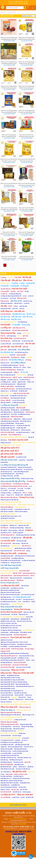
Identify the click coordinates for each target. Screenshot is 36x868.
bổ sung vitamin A (5, 604)
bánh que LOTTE (5, 363)
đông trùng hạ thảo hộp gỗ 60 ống (13, 481)
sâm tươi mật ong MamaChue (8, 384)
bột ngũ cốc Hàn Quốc (6, 729)
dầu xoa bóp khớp (5, 410)
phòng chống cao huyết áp (23, 523)
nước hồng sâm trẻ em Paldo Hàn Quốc (25, 556)
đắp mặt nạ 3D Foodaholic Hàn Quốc (10, 590)
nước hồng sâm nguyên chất (22, 745)
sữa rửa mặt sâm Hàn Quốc (8, 599)
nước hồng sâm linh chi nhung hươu (10, 421)
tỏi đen (24, 367)
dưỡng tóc (16, 372)
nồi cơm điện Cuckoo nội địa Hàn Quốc (11, 560)
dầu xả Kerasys (26, 546)
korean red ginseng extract (10, 583)
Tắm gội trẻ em (5, 283)
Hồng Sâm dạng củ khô (24, 710)
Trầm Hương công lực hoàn (26, 505)
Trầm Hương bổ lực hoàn (8, 505)
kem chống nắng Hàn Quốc (22, 597)
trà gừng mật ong (28, 578)
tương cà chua (31, 382)
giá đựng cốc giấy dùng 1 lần (8, 428)
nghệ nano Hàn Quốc (24, 525)
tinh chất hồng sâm (28, 630)
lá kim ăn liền (29, 617)
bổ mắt (33, 602)
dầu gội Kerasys (16, 546)
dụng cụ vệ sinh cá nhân (21, 774)
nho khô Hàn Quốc (5, 614)
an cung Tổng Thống (6, 753)
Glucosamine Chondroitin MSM (9, 467)
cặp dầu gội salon (6, 341)
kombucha (18, 740)
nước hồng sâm (7, 311)
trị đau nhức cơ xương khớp (9, 571)
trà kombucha (26, 738)
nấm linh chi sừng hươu (7, 303)
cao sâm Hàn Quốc (8, 541)
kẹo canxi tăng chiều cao (7, 693)
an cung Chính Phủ (17, 753)
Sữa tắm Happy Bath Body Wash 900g (26, 535)
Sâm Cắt (16, 702)
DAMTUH (20, 731)
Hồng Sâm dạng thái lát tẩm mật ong (11, 713)
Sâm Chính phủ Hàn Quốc (21, 637)
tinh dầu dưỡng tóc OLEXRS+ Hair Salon (11, 626)
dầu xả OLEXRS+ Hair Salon (24, 621)
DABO (10, 306)
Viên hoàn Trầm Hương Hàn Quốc (11, 502)
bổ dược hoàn (22, 733)
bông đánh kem (15, 357)
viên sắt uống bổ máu (6, 727)
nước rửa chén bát (6, 393)
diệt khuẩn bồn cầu (25, 619)
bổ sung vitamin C (20, 423)
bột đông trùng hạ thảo (6, 635)
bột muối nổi (4, 530)
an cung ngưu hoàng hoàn (8, 322)
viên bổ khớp (4, 646)
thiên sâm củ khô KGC (6, 702)
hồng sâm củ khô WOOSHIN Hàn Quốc (11, 592)
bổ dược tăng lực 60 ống (27, 479)
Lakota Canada (4, 396)
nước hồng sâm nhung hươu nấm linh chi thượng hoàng (15, 653)
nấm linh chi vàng (27, 301)
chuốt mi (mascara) (6, 377)
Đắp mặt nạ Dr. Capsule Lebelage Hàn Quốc (12, 781)
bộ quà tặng (26, 325)
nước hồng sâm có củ (6, 778)
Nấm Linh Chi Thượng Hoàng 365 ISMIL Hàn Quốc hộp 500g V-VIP (9, 209)
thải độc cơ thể (17, 573)
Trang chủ (3, 12)
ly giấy (33, 432)
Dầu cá (25, 493)
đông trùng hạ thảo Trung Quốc (9, 658)
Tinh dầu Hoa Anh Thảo (7, 509)
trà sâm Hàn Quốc (28, 469)
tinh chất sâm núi (17, 792)
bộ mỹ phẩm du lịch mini (13, 675)
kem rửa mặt (16, 347)
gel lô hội (16, 476)
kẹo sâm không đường (6, 367)
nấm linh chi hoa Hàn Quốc (25, 467)
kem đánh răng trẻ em (20, 338)
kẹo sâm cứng (15, 789)
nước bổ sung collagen (17, 649)
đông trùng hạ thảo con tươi (8, 689)
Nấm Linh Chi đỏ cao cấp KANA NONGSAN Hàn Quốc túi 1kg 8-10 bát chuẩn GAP (26, 257)
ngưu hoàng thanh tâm (29, 573)
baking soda (28, 528)
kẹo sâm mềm (24, 790)
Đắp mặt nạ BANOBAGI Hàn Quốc (10, 783)
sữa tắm (4, 306)
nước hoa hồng (21, 375)
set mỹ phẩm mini (15, 785)
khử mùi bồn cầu (15, 619)
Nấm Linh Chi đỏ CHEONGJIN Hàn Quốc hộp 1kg (9, 184)
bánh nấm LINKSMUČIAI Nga (8, 758)
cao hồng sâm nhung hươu (28, 560)
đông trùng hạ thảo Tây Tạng (27, 656)
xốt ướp (27, 291)
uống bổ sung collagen (17, 417)
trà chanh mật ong (5, 538)
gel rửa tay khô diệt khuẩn (7, 423)
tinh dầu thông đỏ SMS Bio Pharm (21, 778)
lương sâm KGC (19, 699)
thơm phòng (26, 333)
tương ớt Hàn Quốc (29, 377)
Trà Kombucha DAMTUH (7, 740)
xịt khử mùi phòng (14, 632)
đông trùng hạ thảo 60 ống (10, 478)
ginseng (28, 551)
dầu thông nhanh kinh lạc (20, 749)
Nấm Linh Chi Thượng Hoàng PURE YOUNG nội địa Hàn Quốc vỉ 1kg (26, 63)
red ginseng (22, 553)
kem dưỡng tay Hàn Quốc (7, 745)
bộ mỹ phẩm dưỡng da (16, 360)
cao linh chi (27, 303)
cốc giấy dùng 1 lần (21, 428)
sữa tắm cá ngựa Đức (18, 533)
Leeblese (16, 306)
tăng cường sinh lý (5, 414)
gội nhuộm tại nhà (19, 765)
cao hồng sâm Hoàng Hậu (18, 403)
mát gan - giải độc (6, 400)
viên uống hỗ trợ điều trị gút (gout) (9, 365)
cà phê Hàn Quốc (16, 341)
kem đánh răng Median (6, 776)
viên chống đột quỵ (22, 322)
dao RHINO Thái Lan (13, 380)
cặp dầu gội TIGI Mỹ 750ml (8, 518)
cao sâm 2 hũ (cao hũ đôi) (18, 400)
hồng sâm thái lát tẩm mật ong (9, 497)
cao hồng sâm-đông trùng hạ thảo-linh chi (11, 296)
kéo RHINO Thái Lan (25, 380)
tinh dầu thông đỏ (6, 314)
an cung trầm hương (17, 604)
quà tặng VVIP (5, 638)
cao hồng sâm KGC (8, 794)
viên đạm (13, 291)
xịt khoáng (28, 360)
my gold (23, 797)
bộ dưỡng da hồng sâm (6, 762)
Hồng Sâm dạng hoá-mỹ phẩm (9, 722)
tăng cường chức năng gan (8, 580)
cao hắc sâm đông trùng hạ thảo (20, 751)
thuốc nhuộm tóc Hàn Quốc (8, 769)
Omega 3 (3, 495)
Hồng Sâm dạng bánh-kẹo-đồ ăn (10, 724)
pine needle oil (20, 474)
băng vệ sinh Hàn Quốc (6, 551)
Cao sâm (18, 277)
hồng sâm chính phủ (25, 794)
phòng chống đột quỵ (7, 523)
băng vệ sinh (4, 355)
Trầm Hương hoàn (20, 507)
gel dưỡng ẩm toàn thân (24, 414)
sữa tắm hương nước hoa (8, 535)
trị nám (2, 774)
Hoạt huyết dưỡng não (7, 507)
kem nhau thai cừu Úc (29, 599)
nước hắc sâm (25, 543)
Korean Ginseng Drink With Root (9, 787)
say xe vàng (12, 490)
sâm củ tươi (13, 298)
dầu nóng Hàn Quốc (22, 541)
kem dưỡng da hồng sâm (18, 558)
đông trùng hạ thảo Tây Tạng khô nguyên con (12, 691)
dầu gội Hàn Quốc (19, 771)
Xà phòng (15, 283)
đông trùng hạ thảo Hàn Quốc (11, 607)
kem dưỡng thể (5, 445)
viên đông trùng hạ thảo (20, 635)
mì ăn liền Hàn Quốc (21, 457)
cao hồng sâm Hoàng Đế (9, 405)
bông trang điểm (21, 355)
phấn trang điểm (12, 350)
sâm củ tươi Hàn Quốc (18, 344)
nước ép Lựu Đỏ (5, 649)
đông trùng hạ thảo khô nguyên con (25, 686)
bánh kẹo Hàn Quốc (19, 289)
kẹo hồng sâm (4, 528)
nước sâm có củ (17, 367)
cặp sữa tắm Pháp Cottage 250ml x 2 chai (11, 516)
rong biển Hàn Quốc (18, 443)
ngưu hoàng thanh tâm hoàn (21, 576)
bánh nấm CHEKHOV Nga (24, 758)
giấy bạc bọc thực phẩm (7, 749)
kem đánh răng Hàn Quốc (18, 440)
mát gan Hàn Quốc (24, 571)
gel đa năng (14, 414)
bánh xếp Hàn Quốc (20, 386)
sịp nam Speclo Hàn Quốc (8, 667)
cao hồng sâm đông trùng (15, 294)
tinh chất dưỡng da (25, 410)
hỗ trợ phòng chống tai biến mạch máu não (14, 437)
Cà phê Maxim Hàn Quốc (7, 695)
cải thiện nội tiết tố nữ (6, 662)
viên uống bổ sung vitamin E (23, 432)
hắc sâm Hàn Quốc (6, 543)
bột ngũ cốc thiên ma (16, 563)
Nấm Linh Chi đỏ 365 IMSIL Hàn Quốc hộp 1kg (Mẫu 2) (26, 209)
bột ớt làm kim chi (15, 430)
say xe (30, 486)
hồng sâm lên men (23, 614)
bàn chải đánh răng (7, 352)
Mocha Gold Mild (19, 695)
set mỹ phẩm (16, 325)
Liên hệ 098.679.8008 (9, 41)
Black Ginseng (16, 543)
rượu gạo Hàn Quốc (6, 309)
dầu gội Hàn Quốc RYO (10, 448)
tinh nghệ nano (4, 525)
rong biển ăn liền (5, 619)
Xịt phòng (3, 277)
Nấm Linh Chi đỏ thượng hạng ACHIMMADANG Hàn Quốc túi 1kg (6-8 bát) (9, 38)
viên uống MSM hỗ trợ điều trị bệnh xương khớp (16, 704)
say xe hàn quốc (12, 488)
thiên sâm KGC (22, 697)
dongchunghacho (7, 609)
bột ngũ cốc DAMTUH (19, 729)
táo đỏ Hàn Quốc (5, 588)
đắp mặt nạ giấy (21, 408)
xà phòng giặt (15, 286)
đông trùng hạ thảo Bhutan (22, 684)
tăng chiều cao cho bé (6, 533)
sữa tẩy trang (31, 314)
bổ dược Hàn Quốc (18, 762)
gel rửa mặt (5, 347)
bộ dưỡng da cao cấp (23, 658)
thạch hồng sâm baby (6, 597)
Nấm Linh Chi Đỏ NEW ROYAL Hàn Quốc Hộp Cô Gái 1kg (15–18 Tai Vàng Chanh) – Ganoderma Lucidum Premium (9, 233)
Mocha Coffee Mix (5, 697)
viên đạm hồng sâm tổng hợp (21, 484)
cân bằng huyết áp (19, 617)
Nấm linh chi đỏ (12, 12)
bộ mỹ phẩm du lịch (25, 783)
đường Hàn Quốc (21, 384)
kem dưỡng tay (5, 398)
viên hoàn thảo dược (6, 736)
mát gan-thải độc (5, 558)
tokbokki (14, 382)
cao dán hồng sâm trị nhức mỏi (22, 509)
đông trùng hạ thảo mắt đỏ (7, 684)
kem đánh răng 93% (19, 776)
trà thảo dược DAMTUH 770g (8, 731)
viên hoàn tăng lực (17, 736)
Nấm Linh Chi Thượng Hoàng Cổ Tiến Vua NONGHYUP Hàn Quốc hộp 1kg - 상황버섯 (26, 111)
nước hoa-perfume (26, 430)
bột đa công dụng (13, 530)
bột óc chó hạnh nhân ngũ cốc (8, 375)
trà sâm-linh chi (5, 298)
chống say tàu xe (5, 391)
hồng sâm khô (6, 673)
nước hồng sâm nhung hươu (8, 408)
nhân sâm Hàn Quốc (19, 551)
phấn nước (4, 350)
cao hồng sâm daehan (6, 493)
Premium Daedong (5, 670)
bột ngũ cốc (31, 437)
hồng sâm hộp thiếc (7, 720)
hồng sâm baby (5, 301)
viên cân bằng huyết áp (15, 435)
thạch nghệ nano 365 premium (8, 644)
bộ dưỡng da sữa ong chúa (16, 760)
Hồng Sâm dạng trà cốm (28, 715)
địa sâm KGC (4, 699)
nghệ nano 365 (13, 525)
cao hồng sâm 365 (17, 493)
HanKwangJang (27, 792)
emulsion (19, 445)
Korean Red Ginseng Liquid (11, 612)
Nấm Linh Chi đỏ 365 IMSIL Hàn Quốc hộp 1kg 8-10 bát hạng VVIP (9, 257)
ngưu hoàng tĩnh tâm (6, 576)
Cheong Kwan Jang (26, 497)
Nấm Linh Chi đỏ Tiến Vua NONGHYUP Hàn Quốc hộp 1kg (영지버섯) (26, 136)
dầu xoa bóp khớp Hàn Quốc (15, 747)
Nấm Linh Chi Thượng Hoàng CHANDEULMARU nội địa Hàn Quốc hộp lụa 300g (9, 63)
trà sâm (25, 296)
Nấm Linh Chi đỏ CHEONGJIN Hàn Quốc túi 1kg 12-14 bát (9, 160)
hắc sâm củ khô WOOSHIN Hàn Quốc (10, 595)
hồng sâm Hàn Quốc (9, 553)
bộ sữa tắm (13, 355)
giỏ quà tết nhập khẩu (7, 764)
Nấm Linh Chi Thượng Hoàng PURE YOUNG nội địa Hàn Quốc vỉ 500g (9, 87)
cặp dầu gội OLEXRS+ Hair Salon (9, 628)
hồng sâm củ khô (18, 670)
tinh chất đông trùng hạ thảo (11, 565)
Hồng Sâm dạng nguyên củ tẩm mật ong (11, 715)
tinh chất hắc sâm (5, 546)
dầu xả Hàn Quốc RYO (10, 451)
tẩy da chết (24, 372)
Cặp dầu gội (6, 280)
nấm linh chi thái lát (6, 403)
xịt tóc (20, 602)
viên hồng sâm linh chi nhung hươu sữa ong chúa (14, 486)
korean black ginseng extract (8, 474)
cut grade (32, 702)
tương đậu (3, 380)
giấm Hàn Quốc (22, 382)
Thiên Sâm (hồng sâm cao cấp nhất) (11, 717)
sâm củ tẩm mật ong (6, 772)
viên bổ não (4, 435)
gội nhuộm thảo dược (6, 767)
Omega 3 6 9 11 (10, 495)
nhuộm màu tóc (22, 767)
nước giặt (29, 357)
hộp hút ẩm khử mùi (19, 412)
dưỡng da (3, 675)
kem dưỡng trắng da (18, 363)
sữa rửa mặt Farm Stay (6, 472)
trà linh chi (31, 296)
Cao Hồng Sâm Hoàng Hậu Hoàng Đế (14, 465)
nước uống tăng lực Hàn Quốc (18, 398)
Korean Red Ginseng (22, 609)
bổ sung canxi (20, 370)
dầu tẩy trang (5, 319)
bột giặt (23, 357)
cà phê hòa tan (28, 695)
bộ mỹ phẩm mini (5, 785)
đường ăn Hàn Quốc (6, 443)
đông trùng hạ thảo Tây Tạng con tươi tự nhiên (12, 680)
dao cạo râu (24, 740)
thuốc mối (21, 530)
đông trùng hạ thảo (8, 333)
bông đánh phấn (5, 357)
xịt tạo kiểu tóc (26, 602)
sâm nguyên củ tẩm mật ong (23, 769)
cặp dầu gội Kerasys (7, 548)
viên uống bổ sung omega (8, 389)
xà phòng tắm (30, 283)
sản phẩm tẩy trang (18, 314)
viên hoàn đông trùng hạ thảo (20, 330)
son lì (15, 377)
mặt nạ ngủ (30, 375)
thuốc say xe (4, 488)
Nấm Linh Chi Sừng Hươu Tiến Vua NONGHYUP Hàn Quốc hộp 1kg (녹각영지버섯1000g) (9, 136)
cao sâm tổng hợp (5, 797)
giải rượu (25, 336)
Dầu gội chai (17, 280)
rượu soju (22, 309)
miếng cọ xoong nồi (27, 419)
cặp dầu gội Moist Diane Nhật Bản (23, 548)
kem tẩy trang (5, 317)
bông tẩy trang (16, 319)
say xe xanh (20, 488)
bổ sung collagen (30, 649)
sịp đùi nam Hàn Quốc (20, 662)
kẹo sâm (22, 365)
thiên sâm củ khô (29, 699)
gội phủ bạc (31, 767)
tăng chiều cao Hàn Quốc (21, 693)
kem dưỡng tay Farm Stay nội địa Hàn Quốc (12, 742)
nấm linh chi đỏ (16, 301)
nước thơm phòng (11, 336)
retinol (33, 660)
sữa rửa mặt (30, 343)
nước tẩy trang (16, 317)
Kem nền (10, 277)
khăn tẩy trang (28, 317)
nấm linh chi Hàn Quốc (9, 460)
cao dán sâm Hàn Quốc (27, 341)
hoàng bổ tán (22, 460)
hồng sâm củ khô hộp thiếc (23, 673)
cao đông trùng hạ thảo (6, 372)
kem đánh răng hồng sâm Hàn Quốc (18, 646)
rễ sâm (29, 367)
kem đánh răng (6, 338)
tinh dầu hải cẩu (28, 495)
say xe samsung (20, 490)
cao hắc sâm (4, 294)
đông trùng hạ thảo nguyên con (9, 656)
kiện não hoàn (5, 578)
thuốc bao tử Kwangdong (21, 511)
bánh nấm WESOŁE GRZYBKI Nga (10, 755)
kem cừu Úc (19, 599)
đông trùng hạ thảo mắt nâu (8, 686)
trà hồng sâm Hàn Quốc (20, 720)
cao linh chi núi (16, 797)
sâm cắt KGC (24, 702)
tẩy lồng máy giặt (5, 417)
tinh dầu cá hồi (19, 495)
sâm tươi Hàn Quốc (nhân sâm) (24, 389)
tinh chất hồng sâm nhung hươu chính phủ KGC (13, 660)
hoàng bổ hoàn (4, 462)
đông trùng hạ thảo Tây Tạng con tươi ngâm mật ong (14, 682)
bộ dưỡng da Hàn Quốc (8, 514)
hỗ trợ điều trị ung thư (26, 632)
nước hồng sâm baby (6, 419)
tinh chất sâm (19, 311)
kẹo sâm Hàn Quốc (6, 792)
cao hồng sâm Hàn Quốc (10, 585)
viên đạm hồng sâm (6, 484)
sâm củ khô (20, 291)
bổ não (32, 576)
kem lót (20, 377)
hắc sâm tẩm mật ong (26, 421)
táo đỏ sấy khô (14, 391)
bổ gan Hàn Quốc (6, 573)
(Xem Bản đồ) (22, 824)
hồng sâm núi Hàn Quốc (16, 578)
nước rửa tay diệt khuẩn (7, 432)
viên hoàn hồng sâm (6, 330)
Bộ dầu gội (27, 277)
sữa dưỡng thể (31, 443)
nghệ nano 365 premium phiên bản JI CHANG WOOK (14, 642)
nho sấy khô (14, 614)
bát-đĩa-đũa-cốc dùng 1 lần (23, 426)
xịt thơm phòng (4, 632)
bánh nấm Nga (4, 760)
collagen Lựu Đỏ (5, 651)
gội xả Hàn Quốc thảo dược (12, 454)
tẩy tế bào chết (30, 797)
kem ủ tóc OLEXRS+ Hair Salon (9, 623)
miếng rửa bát (17, 419)
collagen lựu (4, 747)
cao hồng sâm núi (5, 563)
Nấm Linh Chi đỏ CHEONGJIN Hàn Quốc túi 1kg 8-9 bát (26, 160)
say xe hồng (27, 488)
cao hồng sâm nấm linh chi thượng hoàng (11, 630)
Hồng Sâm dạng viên (25, 707)
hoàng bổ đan (30, 460)
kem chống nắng (24, 350)
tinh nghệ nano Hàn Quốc (7, 556)
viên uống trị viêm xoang (7, 476)
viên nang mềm (5, 291)
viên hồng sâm (31, 481)
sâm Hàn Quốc (22, 787)
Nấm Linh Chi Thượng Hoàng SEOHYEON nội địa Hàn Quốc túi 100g (26, 38)
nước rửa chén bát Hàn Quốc (21, 393)
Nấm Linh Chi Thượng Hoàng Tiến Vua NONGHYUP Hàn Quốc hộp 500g (9, 111)
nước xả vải (4, 360)
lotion (13, 445)
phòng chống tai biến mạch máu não (12, 521)
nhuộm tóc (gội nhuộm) (7, 386)
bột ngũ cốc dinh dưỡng (27, 727)
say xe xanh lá (4, 490)
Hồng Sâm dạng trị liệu (26, 724)
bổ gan (19, 336)
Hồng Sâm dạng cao (8, 710)
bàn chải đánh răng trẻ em (21, 352)
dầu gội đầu (28, 538)
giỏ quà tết (28, 762)
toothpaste (29, 530)
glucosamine (23, 405)
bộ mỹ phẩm (6, 325)
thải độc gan (20, 580)
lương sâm (11, 699)
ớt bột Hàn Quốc (23, 391)
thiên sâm (14, 697)
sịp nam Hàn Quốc (6, 665)
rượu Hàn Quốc (23, 306)
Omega (30, 493)
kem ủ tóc (31, 772)
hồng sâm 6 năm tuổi (29, 612)
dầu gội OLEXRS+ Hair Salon (8, 621)
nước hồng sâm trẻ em (19, 328)
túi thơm (19, 333)
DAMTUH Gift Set (28, 747)
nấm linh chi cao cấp (6, 751)
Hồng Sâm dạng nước (9, 707)
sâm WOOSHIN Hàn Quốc (28, 595)
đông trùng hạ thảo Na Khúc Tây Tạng (10, 678)
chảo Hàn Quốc (25, 586)
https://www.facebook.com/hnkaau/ (18, 819)
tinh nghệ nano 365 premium (24, 644)
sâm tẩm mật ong (5, 289)
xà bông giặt (25, 286)
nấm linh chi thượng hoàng (8, 370)
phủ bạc (15, 767)
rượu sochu (15, 309)
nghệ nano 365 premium (7, 640)
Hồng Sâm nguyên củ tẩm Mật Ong (9, 500)
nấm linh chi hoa (18, 303)
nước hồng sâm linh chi (6, 412)
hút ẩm (28, 660)
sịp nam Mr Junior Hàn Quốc (23, 667)
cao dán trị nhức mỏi (6, 344)
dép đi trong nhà (30, 412)
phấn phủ (25, 347)
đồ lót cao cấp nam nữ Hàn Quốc (11, 738)
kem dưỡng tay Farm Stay (17, 588)
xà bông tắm (5, 286)
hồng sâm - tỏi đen (5, 790)
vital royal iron (16, 727)
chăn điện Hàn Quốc (16, 538)
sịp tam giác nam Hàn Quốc (20, 665)
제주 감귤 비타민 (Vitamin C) (8, 426)
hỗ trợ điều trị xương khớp (9, 733)
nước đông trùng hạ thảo (10, 568)
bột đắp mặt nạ (15, 410)
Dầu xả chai (28, 280)
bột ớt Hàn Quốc (5, 430)
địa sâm (29, 697)
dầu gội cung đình (8, 457)
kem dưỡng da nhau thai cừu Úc (9, 602)
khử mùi (3, 336)
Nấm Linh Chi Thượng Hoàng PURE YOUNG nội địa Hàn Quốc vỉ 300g (26, 87)
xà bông (22, 283)
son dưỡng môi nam (6, 382)
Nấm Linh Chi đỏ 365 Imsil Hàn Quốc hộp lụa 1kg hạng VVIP (26, 184)
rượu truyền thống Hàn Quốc (21, 472)
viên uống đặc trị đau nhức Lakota (18, 396)
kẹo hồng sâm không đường (17, 528)
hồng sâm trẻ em (22, 298)
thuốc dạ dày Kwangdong (7, 511)
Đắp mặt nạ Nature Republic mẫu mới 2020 (12, 469)
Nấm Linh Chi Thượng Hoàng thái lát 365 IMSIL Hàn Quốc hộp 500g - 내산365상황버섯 (26, 233)
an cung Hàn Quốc (6, 617)
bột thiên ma (4, 440)
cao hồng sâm (6, 328)
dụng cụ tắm (9, 774)
